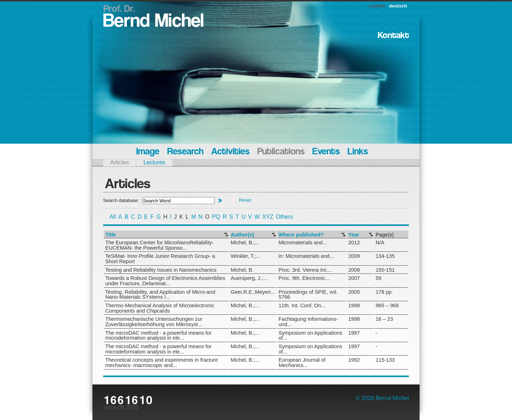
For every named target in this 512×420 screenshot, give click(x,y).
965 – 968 (387, 305)
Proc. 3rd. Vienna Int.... (305, 270)
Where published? (301, 235)
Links (358, 152)
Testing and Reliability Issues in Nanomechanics (161, 270)
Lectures (154, 162)
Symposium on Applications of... (310, 336)
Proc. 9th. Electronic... (304, 278)
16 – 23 (384, 319)
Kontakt (393, 36)
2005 (354, 292)
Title (111, 235)
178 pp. (384, 292)
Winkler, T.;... (246, 256)
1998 (354, 305)
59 (378, 278)
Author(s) (242, 235)
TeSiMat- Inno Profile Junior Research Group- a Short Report (160, 259)
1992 (354, 360)
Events (326, 152)
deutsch (398, 6)
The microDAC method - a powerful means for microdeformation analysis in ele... (158, 336)
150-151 (385, 270)
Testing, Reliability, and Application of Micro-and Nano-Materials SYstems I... (160, 295)
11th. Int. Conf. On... (302, 305)
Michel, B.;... (245, 243)
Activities (230, 152)
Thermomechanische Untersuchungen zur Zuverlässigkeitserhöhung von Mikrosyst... (154, 322)
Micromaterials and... (303, 243)
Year (354, 235)
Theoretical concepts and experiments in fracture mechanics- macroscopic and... (162, 363)
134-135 (385, 256)
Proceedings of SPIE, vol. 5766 (308, 295)
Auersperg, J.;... (249, 278)
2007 (354, 278)
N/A (380, 243)
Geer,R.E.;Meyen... (253, 292)
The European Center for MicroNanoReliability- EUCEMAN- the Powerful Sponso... (159, 245)
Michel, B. (242, 270)
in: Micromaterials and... (306, 256)
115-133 (385, 360)
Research (185, 152)
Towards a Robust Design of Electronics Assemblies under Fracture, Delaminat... (165, 281)
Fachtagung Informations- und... (308, 322)
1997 (354, 333)
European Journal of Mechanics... (302, 363)
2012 (354, 243)
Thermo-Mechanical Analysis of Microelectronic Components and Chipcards (160, 308)
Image (148, 152)
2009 (354, 256)
